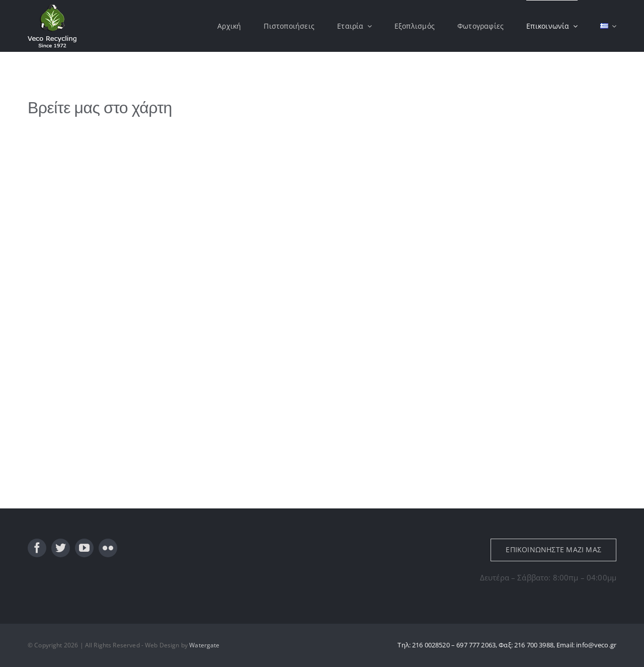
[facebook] (37, 548)
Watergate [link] (204, 645)
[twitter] (61, 548)
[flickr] (108, 548)
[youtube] (84, 548)
